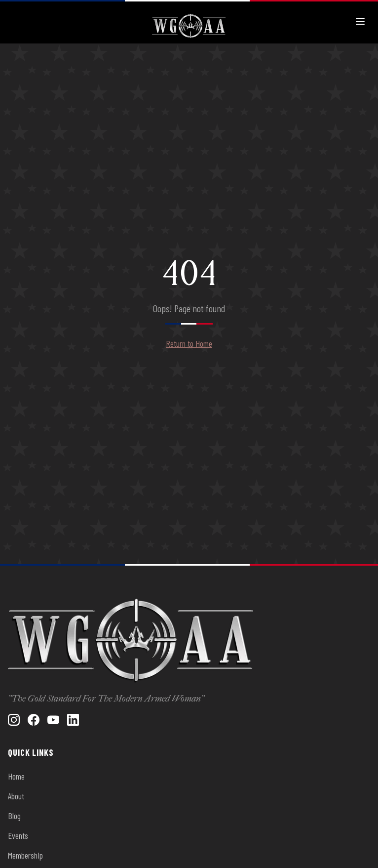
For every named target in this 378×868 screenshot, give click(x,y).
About (16, 796)
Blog (14, 816)
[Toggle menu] (360, 21)
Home (16, 776)
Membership (25, 855)
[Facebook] (34, 720)
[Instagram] (14, 720)
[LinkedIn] (73, 720)
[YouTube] (53, 720)
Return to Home (189, 343)
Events (18, 835)
